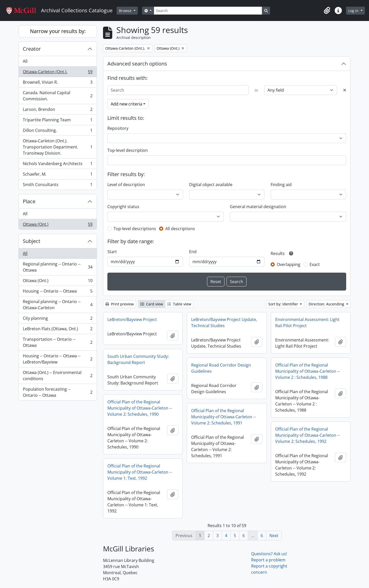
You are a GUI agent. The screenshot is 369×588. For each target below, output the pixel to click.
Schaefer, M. (58, 175)
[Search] (208, 11)
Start (112, 252)
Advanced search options (137, 64)
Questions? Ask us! (269, 554)
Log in (354, 11)
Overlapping (289, 264)
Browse (126, 11)
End (193, 252)
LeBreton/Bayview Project (132, 319)
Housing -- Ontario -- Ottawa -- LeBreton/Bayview (58, 359)
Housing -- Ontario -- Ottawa (58, 292)
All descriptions (180, 229)
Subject (32, 241)
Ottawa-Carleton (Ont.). (58, 73)
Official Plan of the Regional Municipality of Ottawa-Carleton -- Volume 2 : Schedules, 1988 (307, 371)
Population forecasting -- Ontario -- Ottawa (58, 392)
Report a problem (268, 560)
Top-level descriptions (135, 229)
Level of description (126, 185)
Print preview (120, 304)
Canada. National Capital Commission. (58, 96)
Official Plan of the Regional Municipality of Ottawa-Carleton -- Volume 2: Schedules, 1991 (223, 417)
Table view (179, 304)
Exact (315, 264)
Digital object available (211, 185)
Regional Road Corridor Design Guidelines (221, 368)
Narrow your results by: (58, 31)
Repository (118, 128)
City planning (58, 319)
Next (274, 536)
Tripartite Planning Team (58, 121)
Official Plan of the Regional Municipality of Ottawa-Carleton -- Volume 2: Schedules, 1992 (307, 435)
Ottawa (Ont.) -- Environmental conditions (58, 376)
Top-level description (128, 150)
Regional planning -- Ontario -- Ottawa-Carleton (58, 305)
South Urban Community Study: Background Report (138, 359)
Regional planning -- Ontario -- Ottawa (58, 267)
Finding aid (281, 185)
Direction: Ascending (327, 304)
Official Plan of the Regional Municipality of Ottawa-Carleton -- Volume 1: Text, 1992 (140, 472)
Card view (152, 304)
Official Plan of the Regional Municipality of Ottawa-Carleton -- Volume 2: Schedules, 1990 (140, 408)
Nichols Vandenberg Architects (58, 165)
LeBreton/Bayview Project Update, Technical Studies (224, 323)
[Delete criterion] (345, 90)
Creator (32, 49)
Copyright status (123, 207)
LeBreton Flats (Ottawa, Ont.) (58, 330)
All (25, 61)
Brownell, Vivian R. (58, 83)
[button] (327, 10)
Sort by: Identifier (284, 304)
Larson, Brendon (58, 110)
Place (29, 201)
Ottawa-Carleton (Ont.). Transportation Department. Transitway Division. (58, 147)
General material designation (258, 207)
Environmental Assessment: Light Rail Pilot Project (307, 323)
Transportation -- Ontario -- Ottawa (58, 342)
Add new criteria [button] (126, 104)
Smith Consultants (58, 186)
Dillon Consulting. (58, 131)
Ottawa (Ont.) (58, 225)
